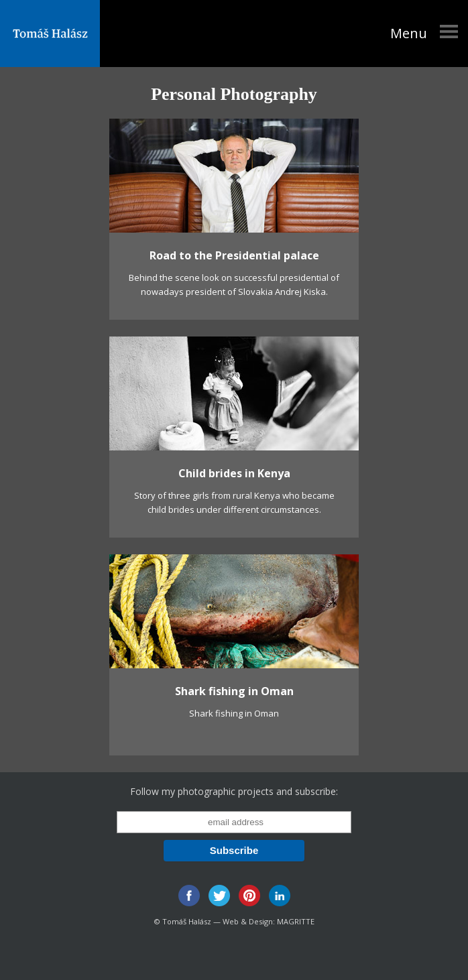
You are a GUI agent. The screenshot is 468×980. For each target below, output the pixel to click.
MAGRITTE (296, 921)
